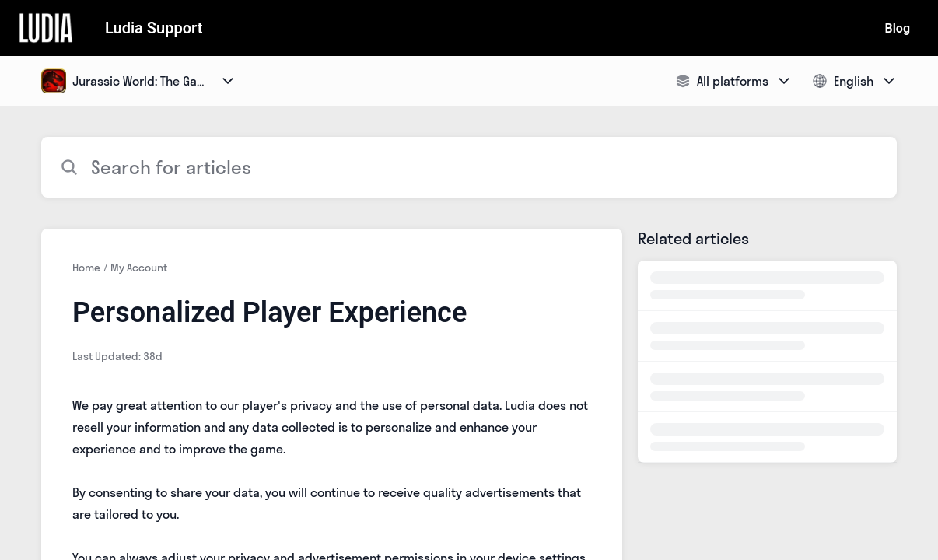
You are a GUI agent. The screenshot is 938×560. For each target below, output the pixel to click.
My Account (139, 268)
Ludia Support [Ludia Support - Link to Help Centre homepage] (154, 28)
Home (86, 268)
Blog (898, 28)
